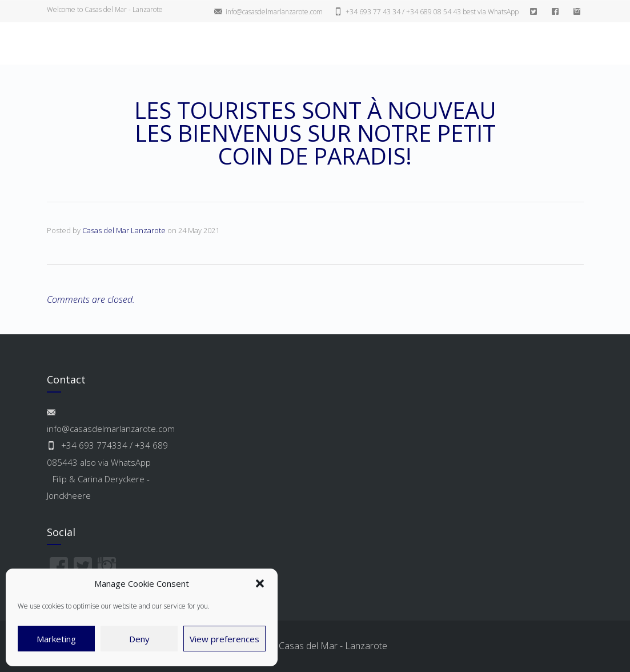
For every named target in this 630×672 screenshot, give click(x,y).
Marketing (56, 639)
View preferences (224, 639)
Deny (139, 639)
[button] (260, 583)
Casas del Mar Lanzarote (124, 230)
